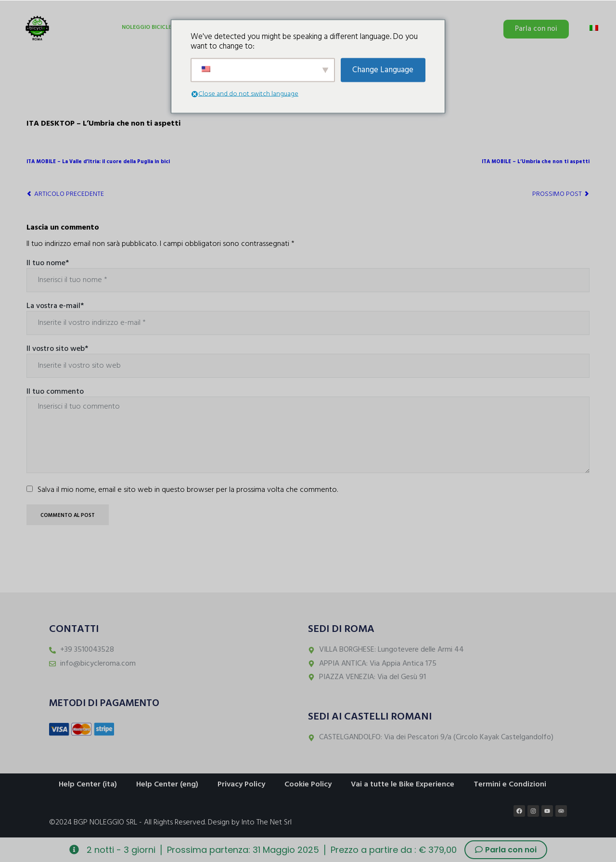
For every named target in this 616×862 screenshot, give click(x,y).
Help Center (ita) (88, 785)
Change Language (383, 70)
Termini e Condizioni (510, 785)
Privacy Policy (241, 785)
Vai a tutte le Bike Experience (403, 785)
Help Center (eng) (167, 785)
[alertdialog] (308, 850)
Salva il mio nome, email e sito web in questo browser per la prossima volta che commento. (188, 490)
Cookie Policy (308, 785)
